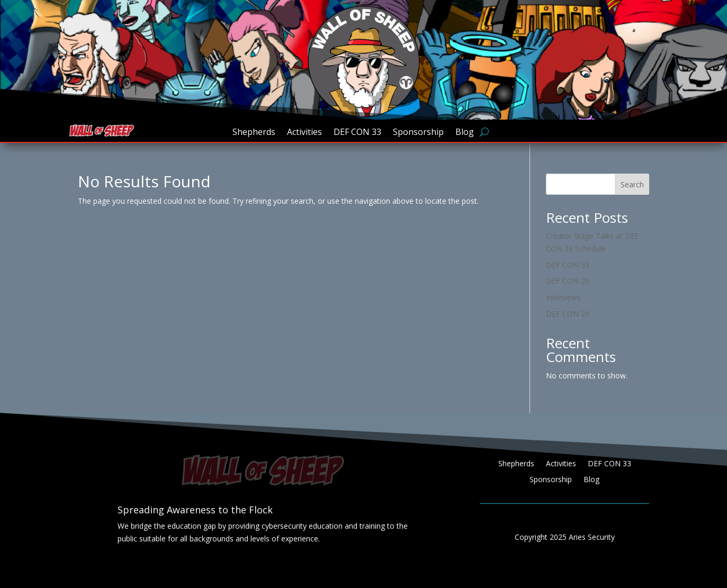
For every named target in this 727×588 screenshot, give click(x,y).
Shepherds (254, 133)
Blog (465, 133)
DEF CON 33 (357, 133)
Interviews (563, 297)
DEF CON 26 (568, 314)
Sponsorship (418, 133)
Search (632, 184)
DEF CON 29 (568, 281)
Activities (304, 133)
